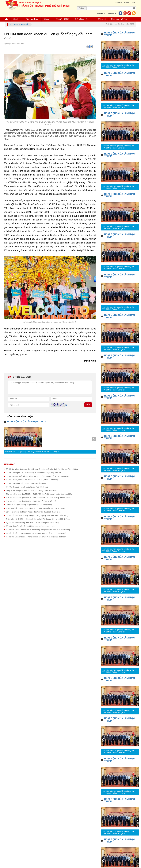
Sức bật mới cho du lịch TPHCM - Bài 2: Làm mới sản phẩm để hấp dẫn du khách (38, 498)
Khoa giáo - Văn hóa (119, 19)
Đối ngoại (102, 19)
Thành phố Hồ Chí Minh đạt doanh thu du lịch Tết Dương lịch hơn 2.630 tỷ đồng (38, 519)
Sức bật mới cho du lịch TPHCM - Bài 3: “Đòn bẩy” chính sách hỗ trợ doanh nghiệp (39, 494)
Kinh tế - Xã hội (63, 19)
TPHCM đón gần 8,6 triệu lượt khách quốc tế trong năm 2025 (30, 526)
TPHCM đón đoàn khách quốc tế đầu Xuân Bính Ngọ (27, 487)
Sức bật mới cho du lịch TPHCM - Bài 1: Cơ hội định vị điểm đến (31, 501)
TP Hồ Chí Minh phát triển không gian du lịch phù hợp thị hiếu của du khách (36, 537)
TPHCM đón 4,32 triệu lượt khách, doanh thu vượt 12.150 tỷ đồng (32, 480)
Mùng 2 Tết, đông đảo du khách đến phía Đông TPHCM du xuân (31, 490)
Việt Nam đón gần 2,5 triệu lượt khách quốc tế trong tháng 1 (30, 505)
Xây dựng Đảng (32, 19)
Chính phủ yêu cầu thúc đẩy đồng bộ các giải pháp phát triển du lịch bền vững (37, 515)
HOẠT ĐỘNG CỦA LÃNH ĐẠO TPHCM (27, 422)
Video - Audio (130, 3)
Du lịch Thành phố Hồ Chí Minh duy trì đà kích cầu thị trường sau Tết (33, 473)
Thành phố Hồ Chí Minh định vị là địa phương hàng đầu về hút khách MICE (36, 508)
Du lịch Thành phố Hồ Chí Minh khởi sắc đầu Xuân (26, 483)
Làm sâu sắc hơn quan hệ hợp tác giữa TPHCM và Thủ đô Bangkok (32, 452)
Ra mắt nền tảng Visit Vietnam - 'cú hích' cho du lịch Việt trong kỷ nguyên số (36, 533)
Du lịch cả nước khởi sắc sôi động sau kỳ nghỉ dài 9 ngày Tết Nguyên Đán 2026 (37, 476)
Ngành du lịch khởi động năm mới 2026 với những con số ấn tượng (33, 523)
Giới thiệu (118, 3)
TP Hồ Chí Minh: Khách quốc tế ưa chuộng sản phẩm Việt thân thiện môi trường (38, 530)
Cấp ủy (47, 19)
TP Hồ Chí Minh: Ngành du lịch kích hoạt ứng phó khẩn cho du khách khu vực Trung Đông (42, 469)
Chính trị (17, 19)
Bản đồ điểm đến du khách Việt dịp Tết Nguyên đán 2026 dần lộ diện (33, 512)
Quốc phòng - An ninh (83, 19)
